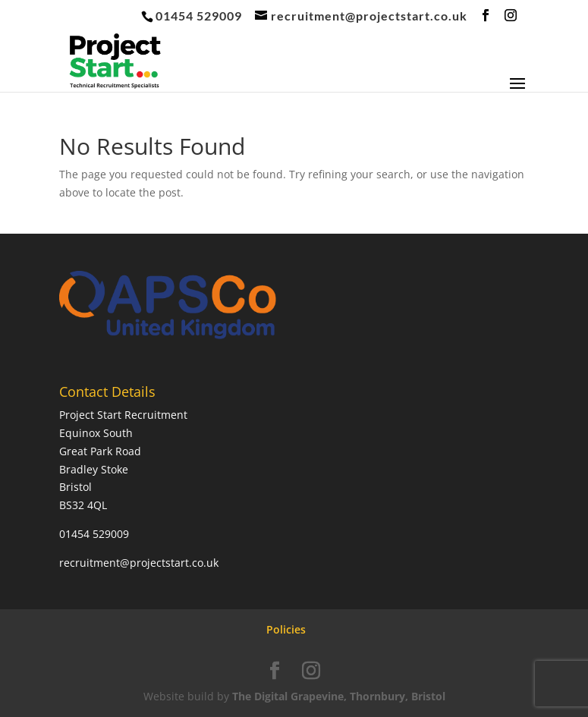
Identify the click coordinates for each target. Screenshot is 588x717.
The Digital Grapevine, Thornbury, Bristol (339, 696)
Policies (286, 629)
